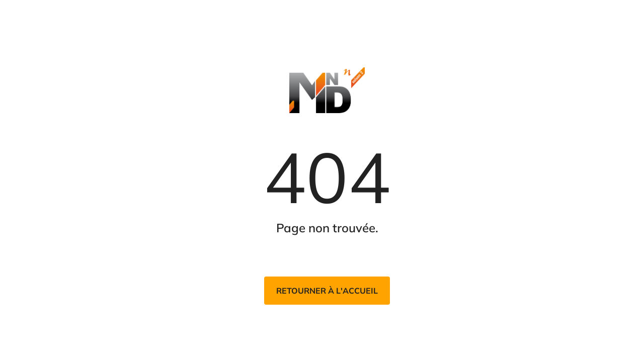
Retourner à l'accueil (327, 291)
